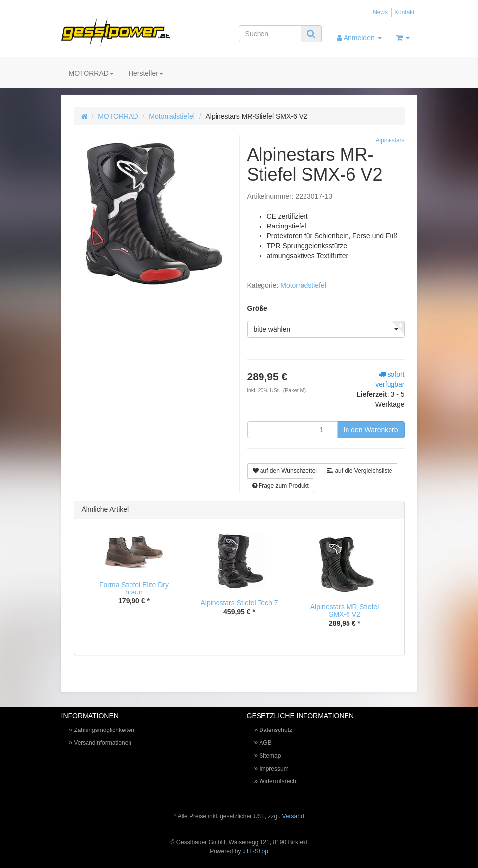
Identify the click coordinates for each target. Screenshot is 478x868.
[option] (134, 576)
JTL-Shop (256, 851)
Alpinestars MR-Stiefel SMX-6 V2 (345, 611)
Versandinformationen (103, 743)
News (380, 12)
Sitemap (270, 756)
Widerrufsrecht (278, 781)
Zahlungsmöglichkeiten (104, 730)
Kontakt (404, 12)
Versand (293, 816)
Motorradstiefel (172, 116)
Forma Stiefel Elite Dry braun (134, 588)
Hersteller (146, 73)
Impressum (274, 769)
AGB (265, 743)
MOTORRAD (91, 73)
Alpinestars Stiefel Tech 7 (239, 603)
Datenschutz (276, 730)
